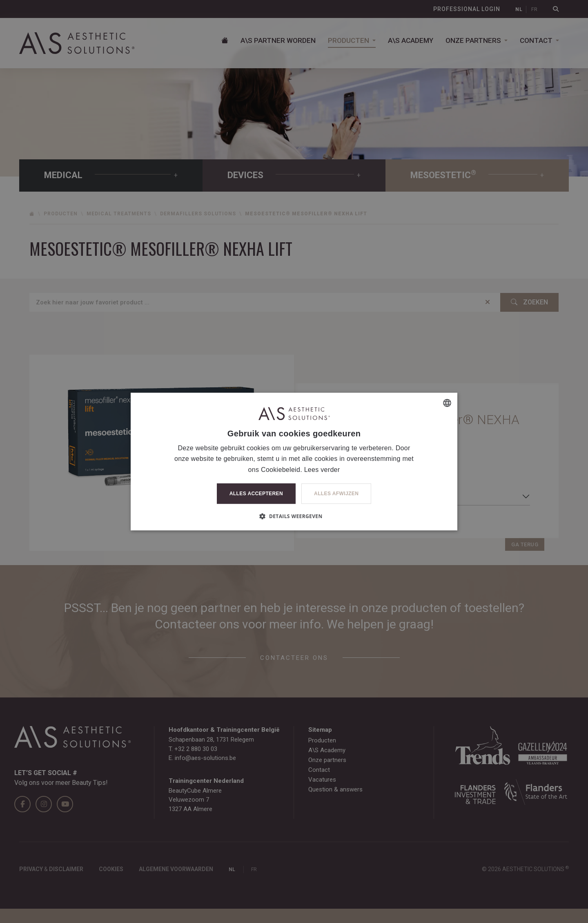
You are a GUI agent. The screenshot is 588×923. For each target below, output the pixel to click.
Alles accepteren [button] (256, 494)
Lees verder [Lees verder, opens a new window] (322, 470)
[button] (294, 516)
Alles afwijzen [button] (336, 494)
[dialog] (294, 461)
